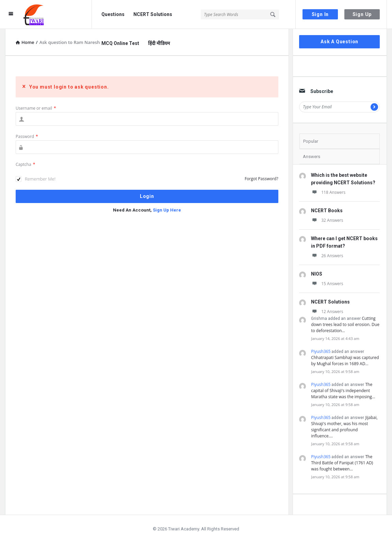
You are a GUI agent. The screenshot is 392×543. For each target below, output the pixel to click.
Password (27, 136)
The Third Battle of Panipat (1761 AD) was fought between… (342, 463)
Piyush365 (321, 351)
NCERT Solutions (153, 14)
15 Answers (327, 284)
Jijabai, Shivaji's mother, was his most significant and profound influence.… (344, 427)
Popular (311, 141)
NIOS (317, 274)
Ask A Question (339, 42)
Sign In (320, 14)
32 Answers (327, 220)
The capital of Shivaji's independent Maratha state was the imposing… (343, 391)
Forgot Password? (262, 179)
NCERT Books (327, 211)
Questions (113, 14)
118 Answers (328, 192)
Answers (312, 157)
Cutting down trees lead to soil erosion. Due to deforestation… (345, 324)
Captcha (25, 164)
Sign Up (362, 14)
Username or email (36, 108)
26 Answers (327, 256)
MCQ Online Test (120, 43)
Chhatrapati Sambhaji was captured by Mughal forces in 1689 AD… (345, 361)
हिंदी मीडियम (159, 43)
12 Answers (327, 312)
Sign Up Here (167, 210)
